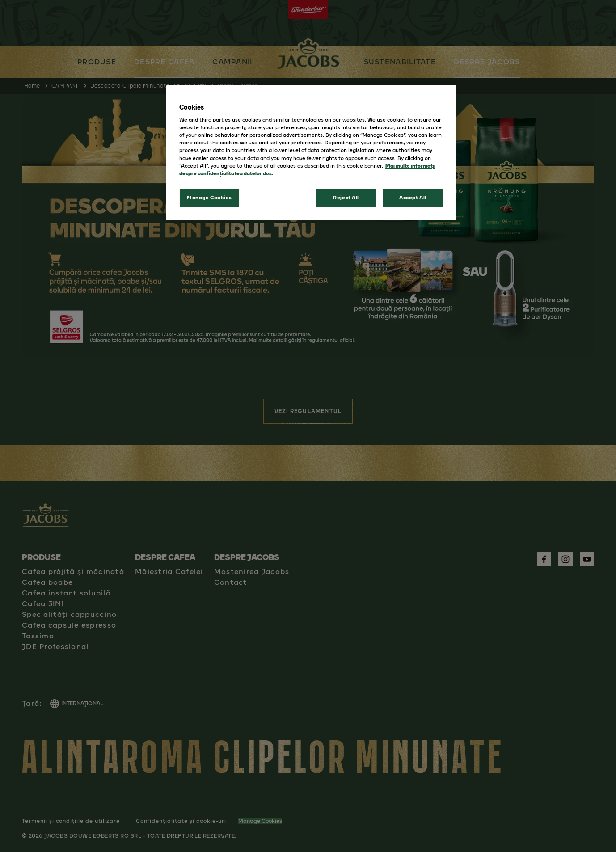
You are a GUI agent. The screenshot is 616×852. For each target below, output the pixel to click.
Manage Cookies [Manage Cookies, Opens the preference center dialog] (209, 198)
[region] (311, 153)
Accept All (413, 198)
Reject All (346, 198)
